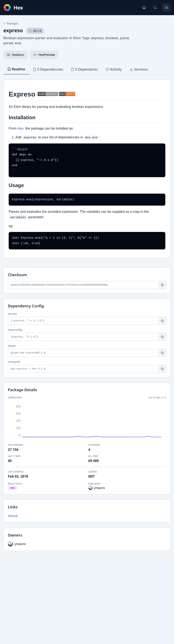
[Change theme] (144, 8)
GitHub (13, 516)
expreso (13, 30)
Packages (11, 24)
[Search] (155, 8)
